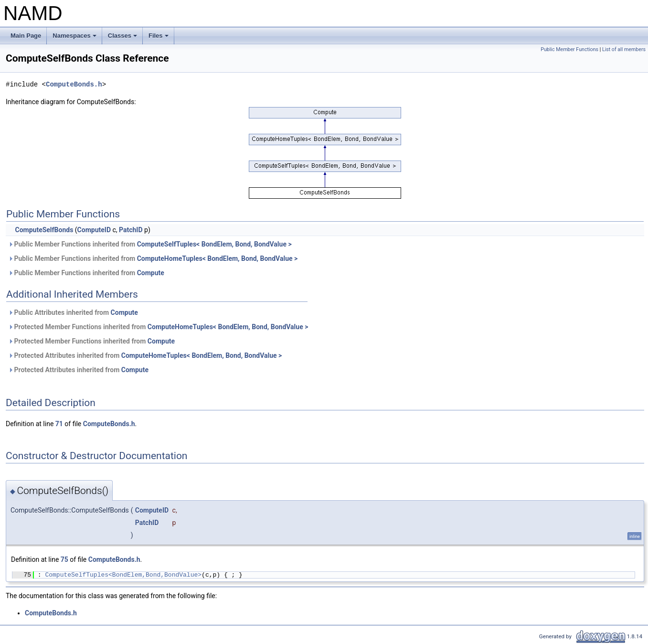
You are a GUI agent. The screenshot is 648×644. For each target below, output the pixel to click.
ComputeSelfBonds (44, 230)
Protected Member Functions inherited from (158, 327)
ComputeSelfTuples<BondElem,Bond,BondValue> (123, 575)
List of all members (624, 49)
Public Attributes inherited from (73, 312)
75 (64, 559)
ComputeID (94, 230)
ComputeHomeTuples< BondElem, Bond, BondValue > (218, 258)
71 (59, 424)
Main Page (26, 36)
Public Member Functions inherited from (150, 244)
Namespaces (75, 38)
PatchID (131, 230)
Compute (151, 273)
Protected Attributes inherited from (145, 355)
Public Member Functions (569, 49)
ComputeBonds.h (74, 84)
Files (159, 38)
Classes (123, 38)
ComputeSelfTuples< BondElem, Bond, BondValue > (214, 244)
